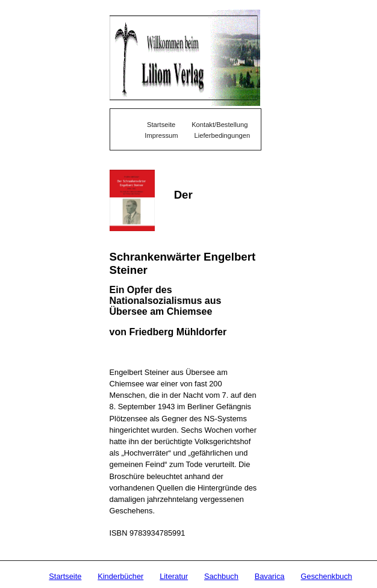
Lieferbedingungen (222, 135)
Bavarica (270, 576)
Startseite (65, 576)
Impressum (161, 135)
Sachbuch (221, 576)
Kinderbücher (120, 576)
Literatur (174, 576)
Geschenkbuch (326, 576)
